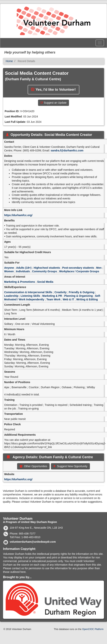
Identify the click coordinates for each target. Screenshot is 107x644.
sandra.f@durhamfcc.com (67, 150)
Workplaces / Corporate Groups (79, 271)
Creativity (61, 292)
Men (99, 268)
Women (9, 271)
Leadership (11, 296)
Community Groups (45, 271)
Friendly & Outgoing (82, 292)
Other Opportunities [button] (33, 466)
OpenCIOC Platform (93, 629)
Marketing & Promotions (20, 282)
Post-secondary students (78, 268)
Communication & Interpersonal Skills (28, 292)
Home (9, 61)
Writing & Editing (87, 299)
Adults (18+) (24, 268)
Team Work (53, 299)
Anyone (9, 268)
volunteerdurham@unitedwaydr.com (33, 542)
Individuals (23, 271)
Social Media (45, 282)
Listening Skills (30, 296)
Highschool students (47, 268)
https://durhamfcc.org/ (18, 215)
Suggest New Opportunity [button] (70, 466)
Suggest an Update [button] (54, 103)
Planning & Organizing (78, 296)
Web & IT (68, 299)
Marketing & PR (52, 296)
